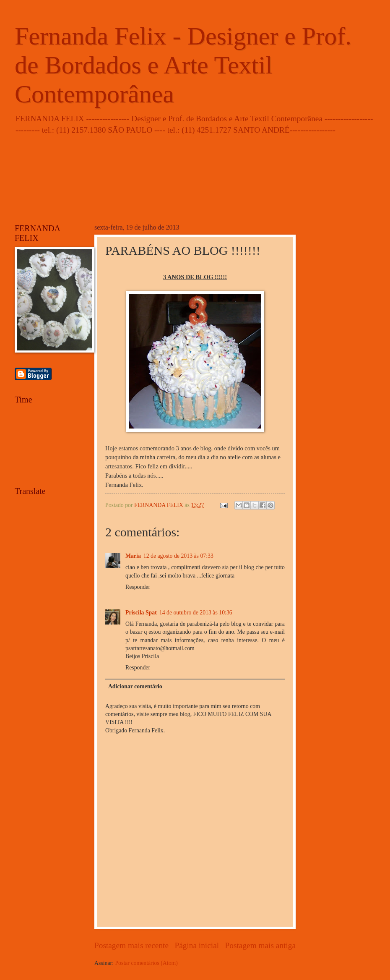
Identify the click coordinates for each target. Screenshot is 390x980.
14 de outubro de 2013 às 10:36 (196, 613)
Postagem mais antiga (260, 945)
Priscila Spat (141, 613)
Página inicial (197, 945)
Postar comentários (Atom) (146, 963)
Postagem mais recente (131, 945)
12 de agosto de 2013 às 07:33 (178, 556)
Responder (138, 587)
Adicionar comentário (135, 686)
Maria (133, 556)
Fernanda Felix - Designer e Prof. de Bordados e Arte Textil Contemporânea (183, 65)
